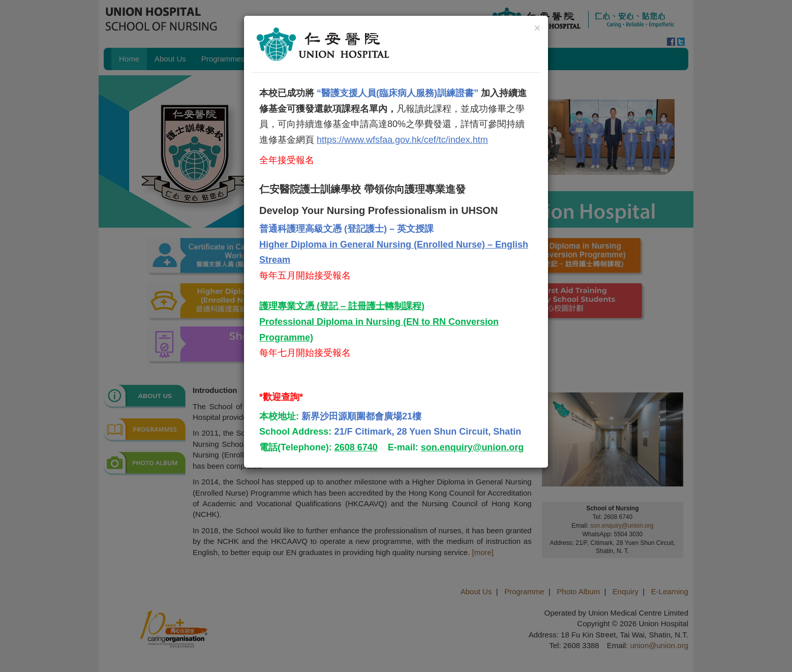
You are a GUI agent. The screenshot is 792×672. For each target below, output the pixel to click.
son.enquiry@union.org (473, 447)
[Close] (537, 28)
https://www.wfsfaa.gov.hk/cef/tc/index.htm (402, 140)
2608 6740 (356, 447)
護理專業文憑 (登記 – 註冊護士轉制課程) (342, 306)
